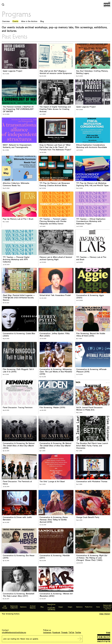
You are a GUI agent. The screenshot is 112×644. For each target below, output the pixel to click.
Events (15, 21)
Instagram (47, 632)
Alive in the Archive (29, 21)
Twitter (78, 632)
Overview (6, 21)
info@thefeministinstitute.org (14, 632)
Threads (64, 632)
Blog (42, 21)
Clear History (105, 614)
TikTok (71, 632)
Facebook (56, 632)
